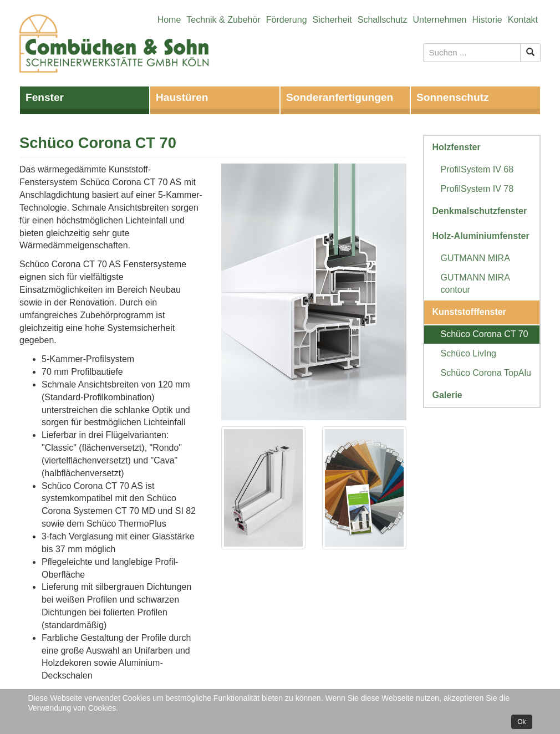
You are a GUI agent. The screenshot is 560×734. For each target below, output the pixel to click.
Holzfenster (457, 147)
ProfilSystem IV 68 (477, 169)
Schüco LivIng (469, 353)
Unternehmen (440, 20)
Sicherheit (332, 20)
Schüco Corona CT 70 (485, 334)
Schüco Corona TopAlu (486, 373)
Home (169, 20)
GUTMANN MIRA (475, 258)
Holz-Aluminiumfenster (481, 236)
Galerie (447, 395)
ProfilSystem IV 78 (477, 189)
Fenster (45, 97)
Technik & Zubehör (223, 20)
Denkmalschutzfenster (480, 211)
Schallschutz (383, 20)
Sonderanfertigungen (340, 97)
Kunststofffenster (469, 312)
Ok (521, 722)
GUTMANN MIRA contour (475, 284)
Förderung (287, 20)
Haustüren (182, 97)
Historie (487, 20)
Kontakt (523, 20)
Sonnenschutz (453, 97)
